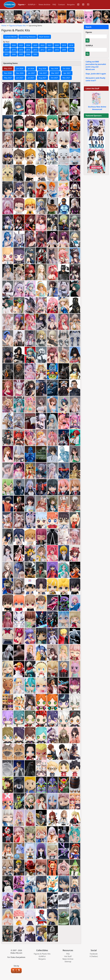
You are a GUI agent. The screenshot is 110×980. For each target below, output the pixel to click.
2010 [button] (57, 50)
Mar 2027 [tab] (55, 73)
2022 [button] (42, 45)
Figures (89, 32)
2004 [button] (28, 54)
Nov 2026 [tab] (8, 73)
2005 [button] (21, 54)
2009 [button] (64, 50)
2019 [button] (64, 45)
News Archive (44, 5)
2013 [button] (35, 50)
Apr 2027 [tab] (67, 73)
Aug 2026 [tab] (42, 69)
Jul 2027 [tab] (31, 78)
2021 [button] (50, 45)
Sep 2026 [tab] (54, 69)
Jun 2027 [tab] (20, 78)
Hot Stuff (68, 956)
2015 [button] (21, 50)
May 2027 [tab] (8, 78)
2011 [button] (50, 50)
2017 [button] (7, 50)
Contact (62, 5)
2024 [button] (28, 45)
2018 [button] (71, 45)
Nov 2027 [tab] (66, 78)
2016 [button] (14, 50)
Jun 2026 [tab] (20, 69)
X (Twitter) (94, 956)
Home (4, 26)
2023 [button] (35, 45)
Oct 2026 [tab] (66, 69)
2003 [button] (35, 54)
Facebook (94, 954)
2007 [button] (7, 54)
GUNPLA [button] (32, 5)
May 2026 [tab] (8, 69)
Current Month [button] (11, 37)
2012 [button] (42, 50)
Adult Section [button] (44, 37)
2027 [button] (7, 45)
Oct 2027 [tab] (54, 78)
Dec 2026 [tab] (20, 73)
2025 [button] (21, 45)
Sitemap (68, 962)
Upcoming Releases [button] (28, 37)
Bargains (71, 5)
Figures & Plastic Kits (17, 26)
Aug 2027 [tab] (42, 78)
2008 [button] (71, 50)
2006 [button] (14, 54)
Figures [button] (21, 5)
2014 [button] (28, 50)
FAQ (54, 5)
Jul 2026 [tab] (31, 69)
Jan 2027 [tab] (31, 73)
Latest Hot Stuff (92, 88)
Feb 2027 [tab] (43, 73)
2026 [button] (14, 45)
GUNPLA (89, 46)
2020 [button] (57, 45)
